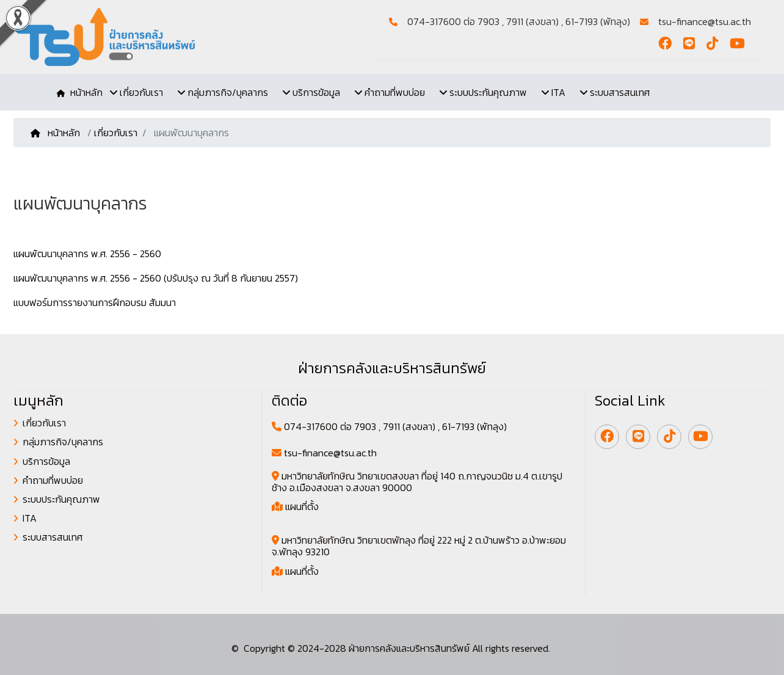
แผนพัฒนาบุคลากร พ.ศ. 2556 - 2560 (87, 254)
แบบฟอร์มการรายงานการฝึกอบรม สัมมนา (95, 302)
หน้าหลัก (56, 133)
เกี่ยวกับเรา (116, 133)
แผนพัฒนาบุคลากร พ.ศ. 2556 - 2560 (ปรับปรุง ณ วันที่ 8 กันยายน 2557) (156, 278)
